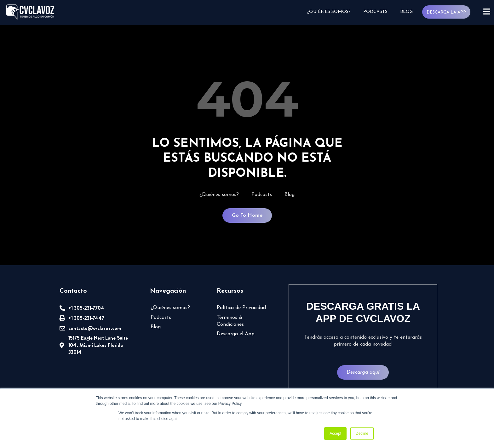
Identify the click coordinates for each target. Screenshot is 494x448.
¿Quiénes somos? (329, 12)
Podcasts (375, 12)
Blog (406, 12)
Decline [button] (362, 434)
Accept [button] (335, 434)
